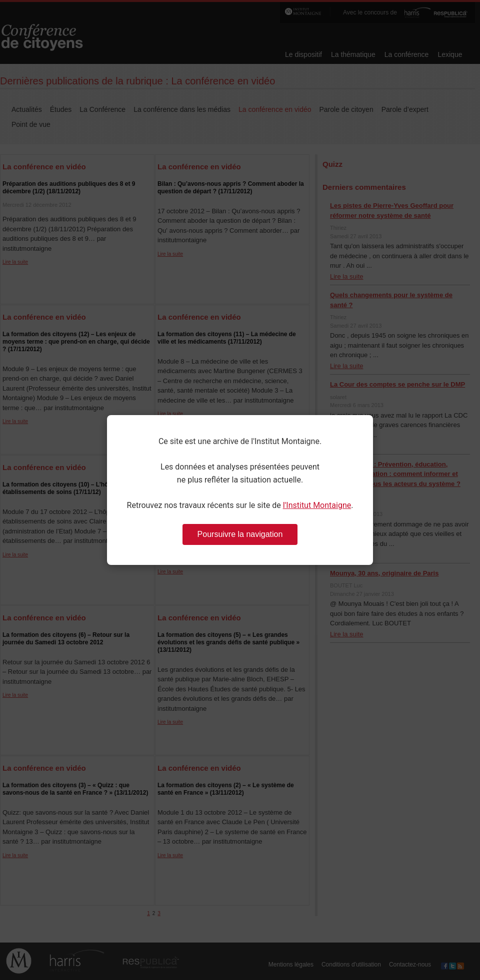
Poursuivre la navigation (240, 534)
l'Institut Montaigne (317, 505)
